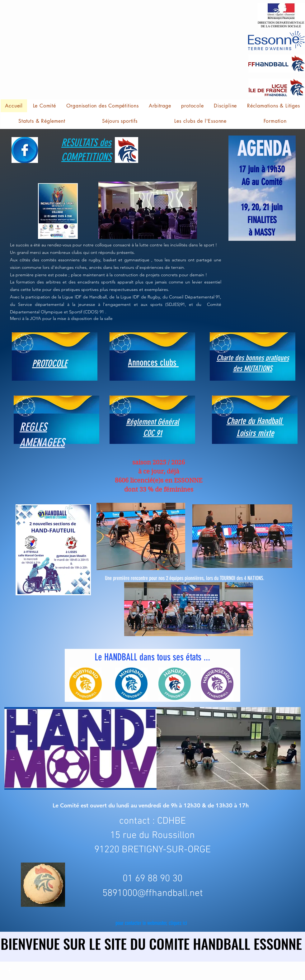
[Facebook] (9, 971)
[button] (11, 9)
